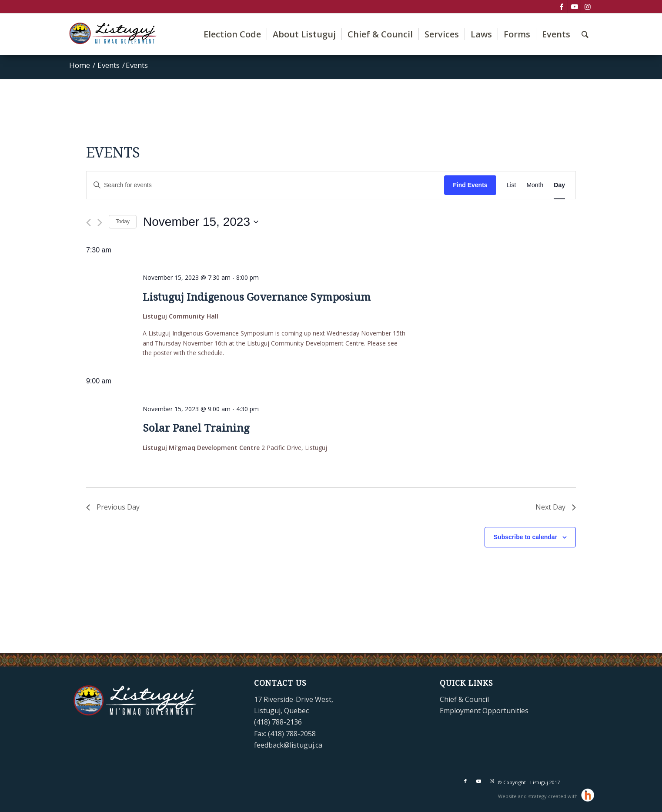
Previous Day (113, 507)
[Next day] (100, 223)
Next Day (556, 507)
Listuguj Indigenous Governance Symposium (257, 297)
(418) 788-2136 (278, 722)
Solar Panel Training (196, 428)
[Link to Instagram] (588, 7)
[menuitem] (232, 34)
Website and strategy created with (538, 796)
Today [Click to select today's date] (123, 221)
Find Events (470, 185)
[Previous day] (89, 223)
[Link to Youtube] (574, 7)
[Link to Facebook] (561, 7)
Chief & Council (464, 699)
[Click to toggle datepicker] (201, 222)
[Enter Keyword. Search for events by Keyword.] (265, 185)
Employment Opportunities (484, 711)
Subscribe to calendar (525, 537)
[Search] (585, 34)
